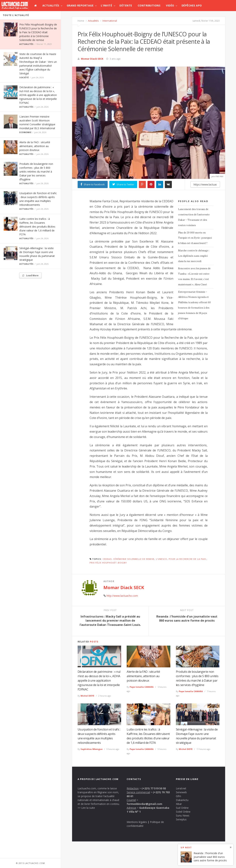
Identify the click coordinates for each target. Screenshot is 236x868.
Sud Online (182, 808)
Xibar (179, 804)
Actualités (51, 5)
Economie (25, 132)
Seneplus (181, 819)
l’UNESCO (162, 559)
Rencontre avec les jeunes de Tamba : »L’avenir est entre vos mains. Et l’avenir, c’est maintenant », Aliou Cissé (194, 276)
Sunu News (183, 815)
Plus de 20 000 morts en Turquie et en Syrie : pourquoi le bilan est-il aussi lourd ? (195, 238)
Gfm (178, 796)
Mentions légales (137, 822)
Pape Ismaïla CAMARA (142, 687)
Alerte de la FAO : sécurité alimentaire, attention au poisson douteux (35, 146)
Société (24, 77)
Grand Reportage (80, 5)
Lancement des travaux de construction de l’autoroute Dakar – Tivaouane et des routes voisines (194, 217)
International (109, 21)
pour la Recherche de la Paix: (188, 559)
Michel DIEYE (87, 696)
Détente (126, 5)
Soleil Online (183, 812)
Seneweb (181, 792)
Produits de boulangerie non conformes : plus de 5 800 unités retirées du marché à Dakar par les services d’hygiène (36, 172)
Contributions (149, 5)
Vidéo (170, 5)
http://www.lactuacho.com (122, 596)
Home (81, 21)
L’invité (106, 5)
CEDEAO (107, 559)
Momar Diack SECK (92, 59)
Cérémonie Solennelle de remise (134, 559)
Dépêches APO (192, 5)
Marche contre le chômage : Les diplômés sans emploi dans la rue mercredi (194, 256)
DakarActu (182, 800)
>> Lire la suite (86, 808)
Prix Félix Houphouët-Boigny (108, 563)
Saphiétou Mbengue (92, 749)
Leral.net (181, 788)
